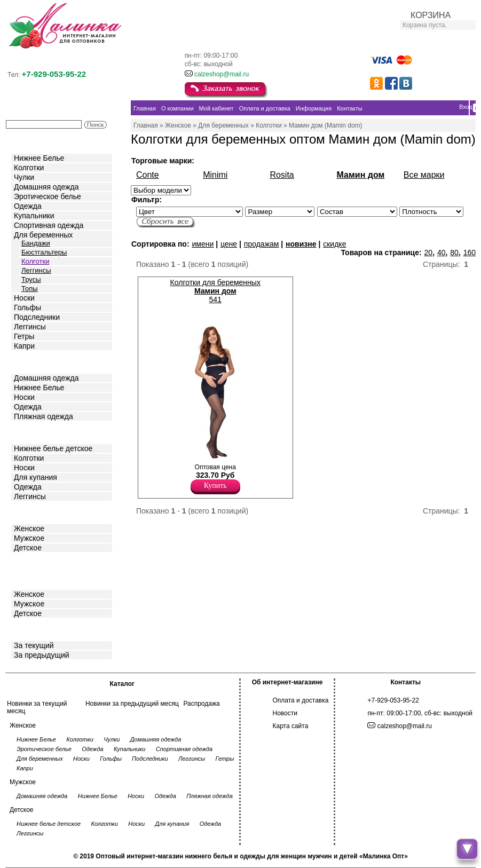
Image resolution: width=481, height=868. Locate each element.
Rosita (282, 175)
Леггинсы (36, 270)
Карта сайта (291, 726)
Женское (29, 528)
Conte (148, 175)
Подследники (37, 317)
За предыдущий (42, 655)
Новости (285, 713)
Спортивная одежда (49, 225)
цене (229, 244)
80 (454, 252)
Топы (30, 289)
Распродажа (201, 704)
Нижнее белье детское (53, 448)
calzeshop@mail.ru (222, 74)
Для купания (36, 477)
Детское (29, 432)
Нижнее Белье (39, 158)
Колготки (29, 168)
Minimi (215, 175)
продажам (262, 244)
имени (203, 244)
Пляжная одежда (44, 416)
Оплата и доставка (301, 700)
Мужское (29, 538)
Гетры (24, 336)
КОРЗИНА (431, 15)
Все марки (424, 175)
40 (441, 252)
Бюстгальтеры (44, 252)
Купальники (34, 216)
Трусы (31, 279)
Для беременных (43, 235)
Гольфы (27, 307)
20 (429, 252)
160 (470, 252)
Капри (24, 346)
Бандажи (36, 243)
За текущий (34, 645)
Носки (24, 298)
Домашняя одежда (46, 187)
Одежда (28, 206)
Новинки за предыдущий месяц (132, 704)
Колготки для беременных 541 (215, 291)
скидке (334, 244)
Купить (215, 486)
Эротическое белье (48, 196)
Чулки (24, 177)
